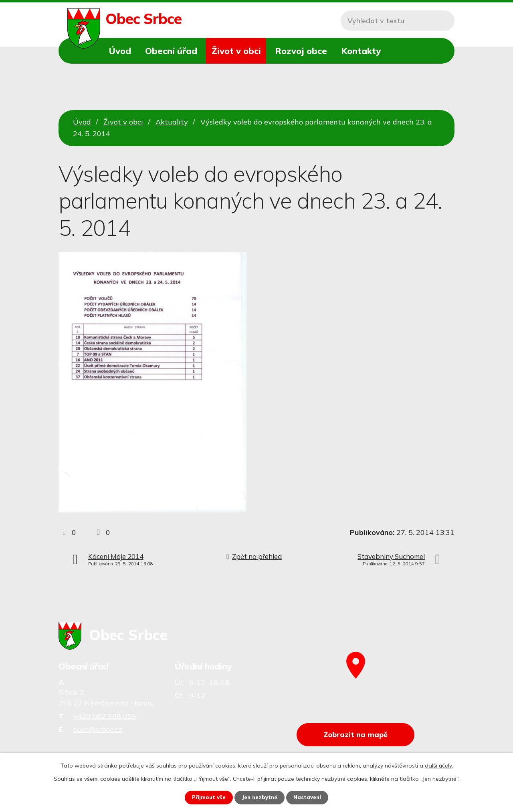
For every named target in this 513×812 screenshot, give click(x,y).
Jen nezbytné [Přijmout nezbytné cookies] (260, 797)
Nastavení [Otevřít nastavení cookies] (310, 797)
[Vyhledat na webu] (398, 21)
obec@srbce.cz (98, 729)
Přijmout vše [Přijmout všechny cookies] (207, 797)
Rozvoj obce (301, 51)
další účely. (439, 765)
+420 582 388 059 (105, 716)
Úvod (120, 51)
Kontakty (361, 51)
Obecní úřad (171, 51)
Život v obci (236, 51)
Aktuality (172, 122)
